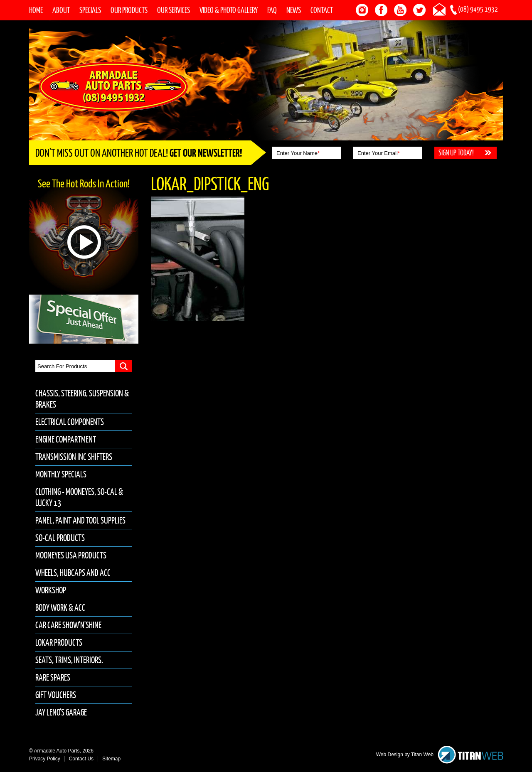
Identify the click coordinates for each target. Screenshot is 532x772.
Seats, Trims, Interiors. (69, 660)
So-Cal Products (60, 538)
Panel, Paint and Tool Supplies (80, 520)
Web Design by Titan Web (405, 755)
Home (36, 10)
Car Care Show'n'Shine (68, 625)
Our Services (174, 10)
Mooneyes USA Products (71, 555)
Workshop (51, 590)
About (61, 10)
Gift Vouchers (56, 695)
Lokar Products (59, 643)
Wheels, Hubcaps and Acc (73, 573)
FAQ (272, 10)
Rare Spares (53, 677)
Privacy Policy (45, 759)
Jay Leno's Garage (61, 712)
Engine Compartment (66, 439)
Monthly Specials (61, 474)
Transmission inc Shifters (74, 457)
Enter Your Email (379, 153)
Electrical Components (70, 422)
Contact (322, 10)
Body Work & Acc (60, 608)
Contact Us (81, 759)
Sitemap (111, 759)
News (294, 10)
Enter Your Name (298, 153)
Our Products (129, 10)
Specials (90, 10)
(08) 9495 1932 (478, 9)
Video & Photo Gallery (229, 10)
